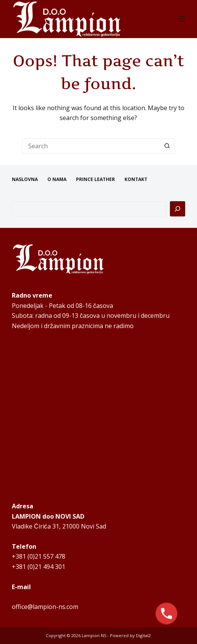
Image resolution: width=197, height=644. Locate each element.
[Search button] (167, 146)
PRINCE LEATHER (95, 179)
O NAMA (57, 179)
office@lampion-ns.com (45, 607)
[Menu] (182, 19)
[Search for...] (91, 146)
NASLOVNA (25, 179)
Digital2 (143, 635)
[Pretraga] (178, 209)
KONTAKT (136, 179)
